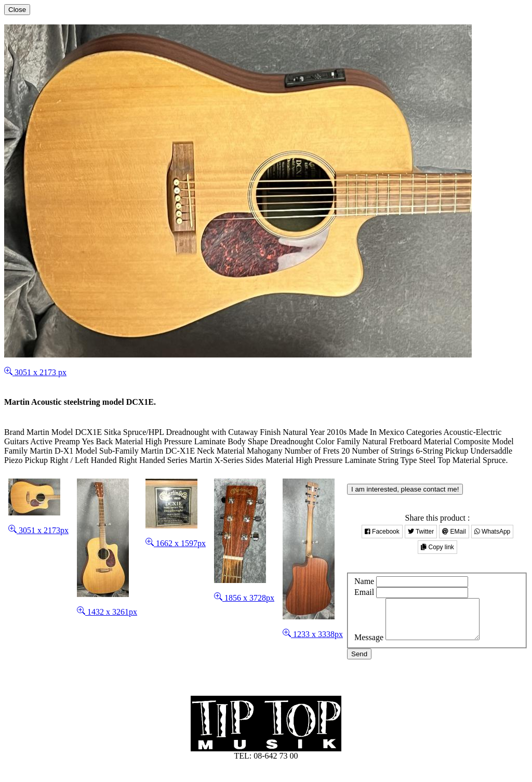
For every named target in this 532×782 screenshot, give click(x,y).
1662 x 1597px (176, 543)
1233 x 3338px (313, 634)
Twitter (421, 532)
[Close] (17, 10)
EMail (454, 532)
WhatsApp (493, 532)
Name (364, 581)
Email (364, 592)
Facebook (382, 532)
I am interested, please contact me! (405, 489)
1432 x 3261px (107, 612)
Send (359, 662)
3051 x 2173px (38, 530)
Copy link (437, 547)
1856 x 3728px (244, 598)
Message (369, 645)
